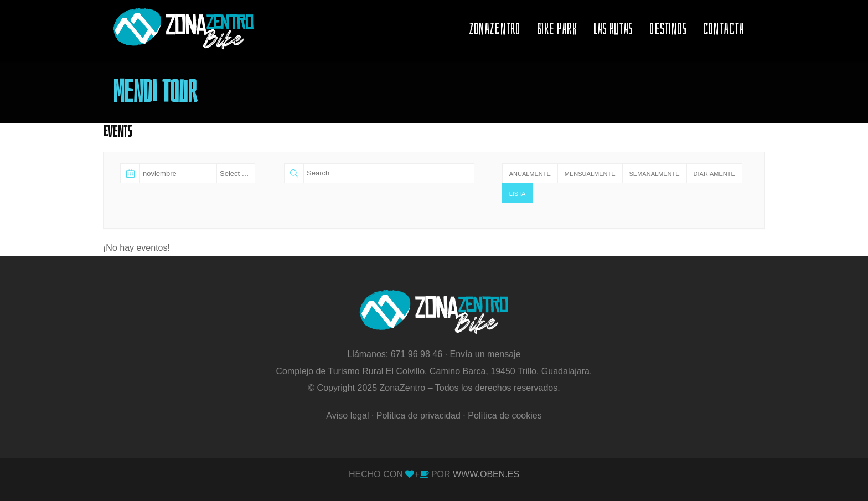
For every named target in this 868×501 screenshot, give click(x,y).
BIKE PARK (557, 29)
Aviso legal (347, 415)
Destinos (668, 29)
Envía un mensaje (485, 354)
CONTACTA (724, 29)
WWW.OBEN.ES (485, 474)
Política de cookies (505, 415)
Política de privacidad (418, 415)
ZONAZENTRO (495, 29)
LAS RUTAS (613, 29)
